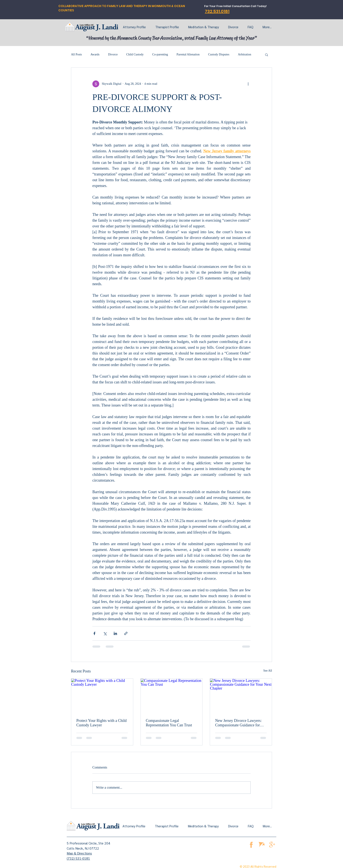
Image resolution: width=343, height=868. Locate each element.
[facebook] (251, 845)
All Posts (76, 54)
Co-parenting (160, 54)
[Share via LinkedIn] (115, 633)
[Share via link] (126, 633)
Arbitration (244, 54)
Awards (95, 54)
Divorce (113, 54)
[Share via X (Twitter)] (105, 633)
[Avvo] (262, 845)
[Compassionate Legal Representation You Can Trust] (172, 696)
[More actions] (248, 84)
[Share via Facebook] (94, 633)
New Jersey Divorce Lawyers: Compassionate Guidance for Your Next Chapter (238, 723)
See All (268, 671)
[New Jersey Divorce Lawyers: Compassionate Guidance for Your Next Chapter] (241, 696)
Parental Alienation (188, 54)
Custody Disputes (219, 54)
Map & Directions (79, 853)
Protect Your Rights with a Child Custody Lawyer (101, 723)
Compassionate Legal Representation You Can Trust (169, 723)
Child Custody (135, 54)
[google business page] (272, 845)
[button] (267, 55)
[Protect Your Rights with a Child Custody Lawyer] (102, 696)
